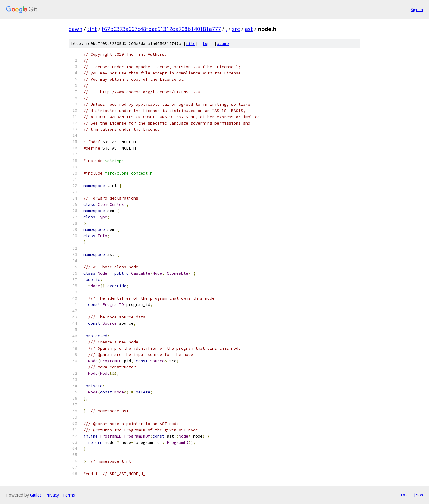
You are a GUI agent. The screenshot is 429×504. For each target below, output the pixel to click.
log (206, 44)
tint (92, 29)
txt (404, 495)
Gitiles (36, 495)
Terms (69, 495)
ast (249, 29)
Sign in (417, 9)
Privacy (52, 495)
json (418, 495)
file (191, 44)
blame (223, 44)
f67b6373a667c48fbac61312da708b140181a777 (161, 29)
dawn (75, 29)
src (236, 29)
